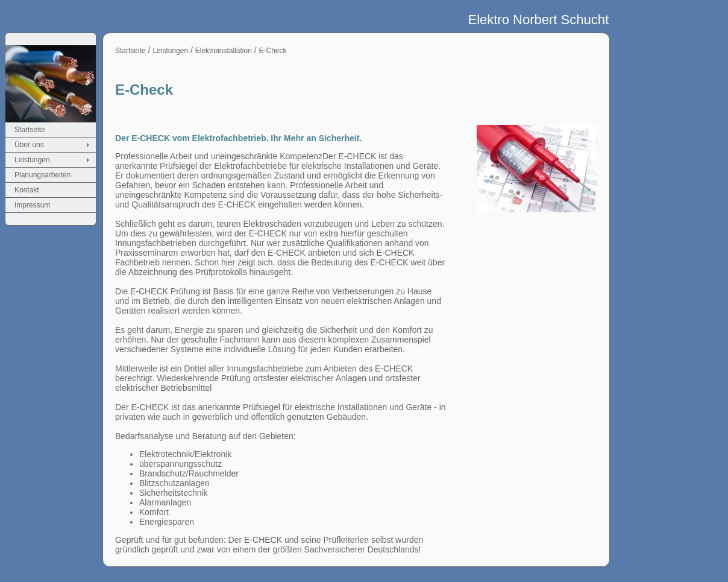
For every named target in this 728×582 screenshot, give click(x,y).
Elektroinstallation (224, 51)
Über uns (29, 145)
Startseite (30, 130)
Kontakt (27, 190)
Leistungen (32, 160)
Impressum (32, 205)
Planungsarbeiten (42, 175)
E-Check (273, 51)
